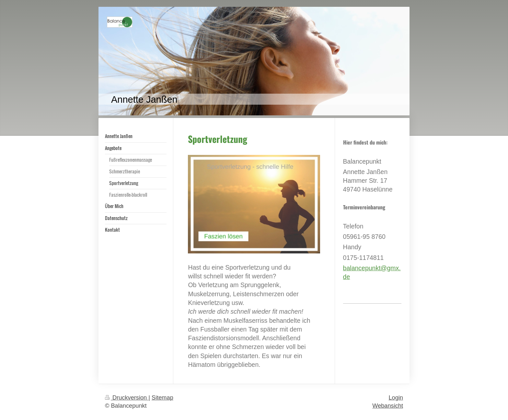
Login (396, 398)
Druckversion (127, 398)
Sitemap (162, 398)
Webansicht (388, 406)
